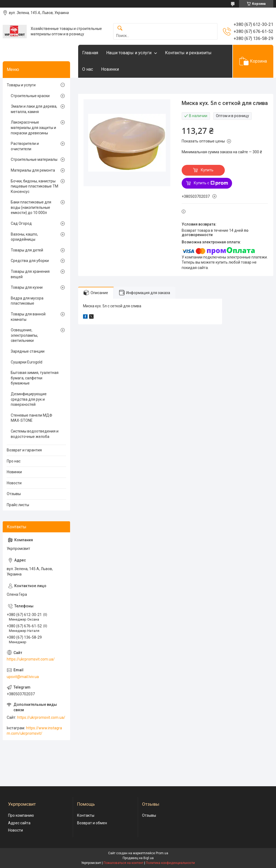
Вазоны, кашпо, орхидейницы (24, 237)
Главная (90, 53)
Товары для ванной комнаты (28, 317)
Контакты (86, 815)
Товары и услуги (21, 85)
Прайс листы (18, 505)
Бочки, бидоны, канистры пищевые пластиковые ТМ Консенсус (34, 186)
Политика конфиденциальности (170, 863)
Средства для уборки (30, 261)
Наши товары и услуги (129, 53)
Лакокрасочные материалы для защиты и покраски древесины (33, 127)
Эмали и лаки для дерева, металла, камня (34, 109)
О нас (88, 69)
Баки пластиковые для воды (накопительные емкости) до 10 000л (31, 207)
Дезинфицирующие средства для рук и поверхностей (29, 399)
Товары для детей (27, 250)
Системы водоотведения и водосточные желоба (35, 434)
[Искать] (120, 28)
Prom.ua (162, 853)
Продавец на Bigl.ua (138, 858)
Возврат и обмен (92, 823)
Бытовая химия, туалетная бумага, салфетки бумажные (35, 378)
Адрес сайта (19, 823)
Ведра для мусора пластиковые (27, 301)
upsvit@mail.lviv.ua (23, 677)
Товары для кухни (27, 287)
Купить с (211, 183)
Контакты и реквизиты (188, 53)
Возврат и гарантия (24, 450)
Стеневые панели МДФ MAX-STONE (32, 418)
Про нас (14, 461)
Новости (14, 483)
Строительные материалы (34, 159)
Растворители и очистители (25, 146)
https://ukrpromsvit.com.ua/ (31, 659)
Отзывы (14, 494)
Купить (207, 170)
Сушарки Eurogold (27, 362)
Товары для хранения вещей (30, 274)
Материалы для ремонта (33, 170)
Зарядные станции (28, 351)
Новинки (110, 69)
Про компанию (21, 815)
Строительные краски (30, 96)
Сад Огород (21, 223)
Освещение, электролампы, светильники (24, 335)
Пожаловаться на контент (123, 863)
